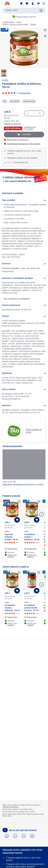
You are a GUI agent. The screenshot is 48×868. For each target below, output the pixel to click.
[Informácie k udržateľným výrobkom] (24, 278)
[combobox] (24, 10)
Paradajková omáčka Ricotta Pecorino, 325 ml (31, 608)
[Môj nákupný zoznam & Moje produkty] (27, 3)
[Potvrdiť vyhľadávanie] (41, 10)
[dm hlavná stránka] (7, 3)
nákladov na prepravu (11, 807)
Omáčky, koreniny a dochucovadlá (15, 24)
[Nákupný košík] (38, 3)
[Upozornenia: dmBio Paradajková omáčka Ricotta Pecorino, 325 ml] (30, 617)
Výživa (19, 22)
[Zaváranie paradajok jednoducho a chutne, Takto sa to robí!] (24, 471)
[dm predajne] (21, 3)
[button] (44, 3)
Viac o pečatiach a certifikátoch (17, 299)
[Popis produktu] (24, 200)
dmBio (5, 80)
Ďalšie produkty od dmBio (23, 431)
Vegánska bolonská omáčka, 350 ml (11, 537)
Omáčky (33, 24)
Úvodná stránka (8, 22)
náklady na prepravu (13, 124)
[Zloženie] (24, 316)
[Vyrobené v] (24, 406)
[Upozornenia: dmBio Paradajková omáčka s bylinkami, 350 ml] (30, 549)
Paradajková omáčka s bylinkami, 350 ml (32, 537)
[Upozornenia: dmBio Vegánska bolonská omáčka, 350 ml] (11, 549)
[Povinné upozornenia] (24, 305)
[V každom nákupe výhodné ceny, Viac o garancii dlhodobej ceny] (24, 179)
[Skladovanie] (24, 373)
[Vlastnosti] (24, 264)
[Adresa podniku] (24, 389)
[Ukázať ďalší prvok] (42, 514)
